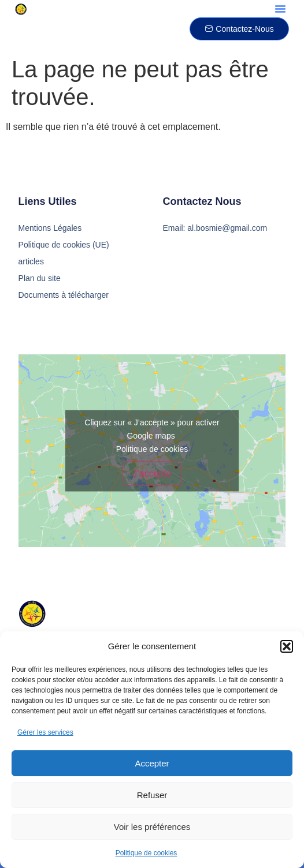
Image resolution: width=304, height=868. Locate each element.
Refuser (152, 795)
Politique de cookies (147, 853)
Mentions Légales (50, 228)
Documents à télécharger (64, 295)
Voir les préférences (152, 827)
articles (31, 261)
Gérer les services (45, 732)
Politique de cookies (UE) (64, 245)
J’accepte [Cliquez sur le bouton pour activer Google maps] (152, 474)
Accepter (152, 763)
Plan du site (40, 278)
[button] (287, 646)
